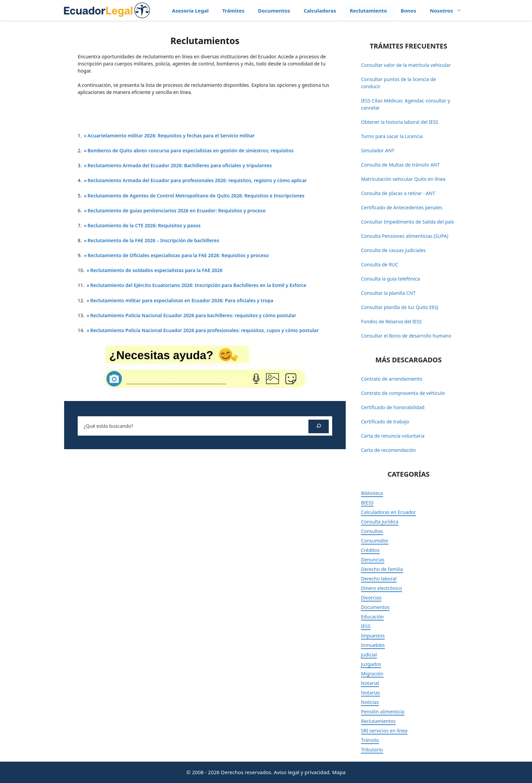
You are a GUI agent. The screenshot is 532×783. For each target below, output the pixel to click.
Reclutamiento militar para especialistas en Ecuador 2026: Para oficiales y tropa (182, 300)
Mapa (339, 772)
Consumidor (375, 541)
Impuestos (373, 636)
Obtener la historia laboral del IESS (400, 122)
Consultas (372, 531)
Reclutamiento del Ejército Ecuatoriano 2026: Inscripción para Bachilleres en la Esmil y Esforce (198, 285)
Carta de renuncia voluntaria (393, 436)
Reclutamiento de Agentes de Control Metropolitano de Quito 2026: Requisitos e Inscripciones (196, 196)
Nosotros (449, 11)
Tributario (372, 750)
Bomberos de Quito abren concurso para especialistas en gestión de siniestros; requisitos (191, 150)
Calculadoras (320, 11)
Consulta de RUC (379, 264)
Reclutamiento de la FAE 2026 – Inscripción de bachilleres (153, 240)
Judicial (369, 655)
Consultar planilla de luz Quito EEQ (400, 307)
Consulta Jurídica (380, 522)
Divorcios (371, 598)
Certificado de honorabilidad (393, 407)
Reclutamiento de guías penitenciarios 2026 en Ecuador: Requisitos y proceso (177, 211)
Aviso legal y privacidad (302, 772)
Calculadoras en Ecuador (388, 512)
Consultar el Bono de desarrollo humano (406, 336)
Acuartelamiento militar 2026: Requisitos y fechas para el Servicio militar (171, 136)
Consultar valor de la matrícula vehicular (406, 65)
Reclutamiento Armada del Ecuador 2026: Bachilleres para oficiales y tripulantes (180, 165)
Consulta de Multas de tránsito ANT (400, 165)
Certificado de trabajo (385, 422)
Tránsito (370, 740)
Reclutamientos (378, 721)
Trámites (233, 11)
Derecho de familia (382, 569)
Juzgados (371, 664)
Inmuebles (373, 645)
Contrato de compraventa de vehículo (403, 393)
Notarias (370, 693)
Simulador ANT (378, 150)
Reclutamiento (368, 11)
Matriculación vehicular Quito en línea (403, 179)
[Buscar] (319, 426)
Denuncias (373, 560)
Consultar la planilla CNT (388, 293)
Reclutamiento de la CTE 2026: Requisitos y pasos (144, 225)
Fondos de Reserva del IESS (391, 321)
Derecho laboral (379, 579)
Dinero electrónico (382, 588)
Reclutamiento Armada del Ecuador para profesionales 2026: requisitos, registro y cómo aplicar (197, 180)
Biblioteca (372, 493)
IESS (366, 626)
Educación (372, 617)
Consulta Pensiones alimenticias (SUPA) (405, 236)
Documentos (274, 11)
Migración (372, 674)
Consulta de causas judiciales (393, 250)
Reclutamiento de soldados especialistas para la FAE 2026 (156, 270)
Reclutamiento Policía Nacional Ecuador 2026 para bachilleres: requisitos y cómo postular (193, 315)
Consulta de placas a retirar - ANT (398, 193)
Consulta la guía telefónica (391, 279)
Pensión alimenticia (383, 712)
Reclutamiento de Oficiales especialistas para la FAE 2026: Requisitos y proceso (178, 255)
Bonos (408, 11)
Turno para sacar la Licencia (392, 136)
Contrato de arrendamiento (392, 379)
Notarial (370, 683)
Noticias (370, 702)
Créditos (370, 550)
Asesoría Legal (190, 11)
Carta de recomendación (388, 450)
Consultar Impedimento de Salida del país (407, 222)
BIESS (367, 503)
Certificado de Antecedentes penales (402, 207)
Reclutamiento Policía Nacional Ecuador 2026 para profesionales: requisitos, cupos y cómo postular (204, 330)
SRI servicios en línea (384, 731)
